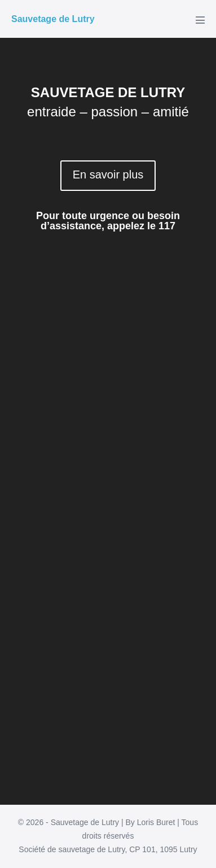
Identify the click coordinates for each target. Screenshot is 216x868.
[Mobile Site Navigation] (200, 20)
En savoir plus (108, 175)
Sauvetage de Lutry (53, 19)
